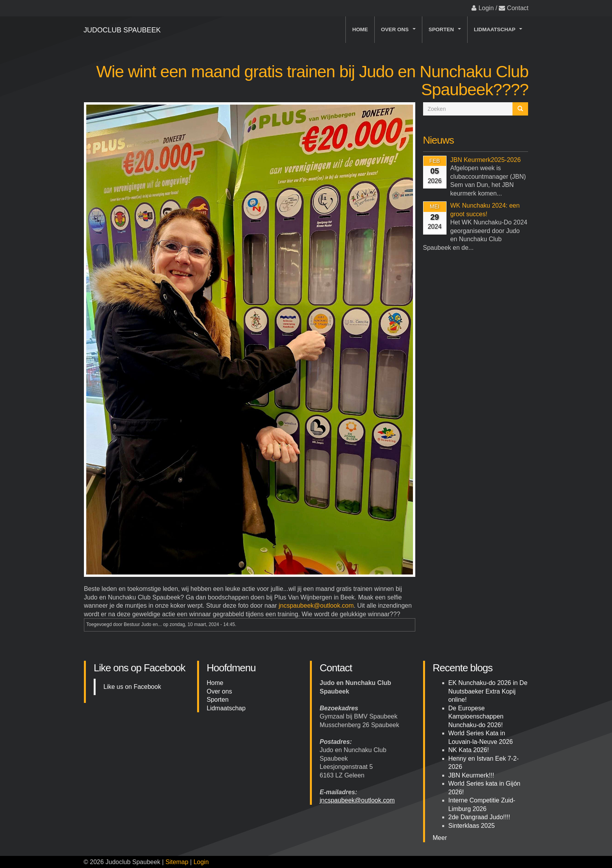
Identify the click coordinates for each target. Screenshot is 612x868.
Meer (440, 838)
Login (486, 8)
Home (360, 29)
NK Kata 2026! (469, 750)
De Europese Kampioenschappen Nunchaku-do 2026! (476, 717)
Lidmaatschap (499, 31)
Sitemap (177, 862)
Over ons (400, 31)
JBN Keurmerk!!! (471, 775)
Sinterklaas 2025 (472, 826)
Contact (518, 8)
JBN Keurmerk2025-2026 (486, 160)
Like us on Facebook (132, 687)
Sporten (446, 31)
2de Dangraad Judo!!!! (479, 817)
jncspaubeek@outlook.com (316, 606)
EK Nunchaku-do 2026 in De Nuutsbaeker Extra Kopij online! (488, 691)
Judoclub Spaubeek (122, 30)
